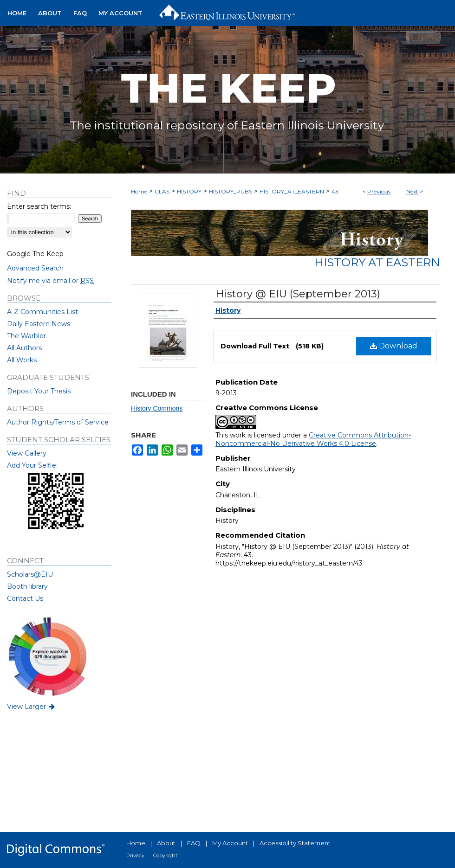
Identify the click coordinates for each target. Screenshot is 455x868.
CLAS (162, 191)
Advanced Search (35, 268)
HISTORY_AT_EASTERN (292, 191)
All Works (22, 360)
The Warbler (26, 336)
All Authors (24, 348)
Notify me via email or (50, 281)
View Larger (32, 707)
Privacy (135, 855)
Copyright (165, 855)
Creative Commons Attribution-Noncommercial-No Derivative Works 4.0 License (313, 439)
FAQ (194, 843)
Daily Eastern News (39, 324)
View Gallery (27, 453)
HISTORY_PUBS (231, 191)
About (166, 843)
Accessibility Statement (295, 843)
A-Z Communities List (42, 312)
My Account (230, 843)
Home (139, 191)
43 (335, 191)
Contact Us (25, 598)
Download (394, 346)
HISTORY (189, 191)
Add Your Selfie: (32, 465)
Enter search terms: (39, 206)
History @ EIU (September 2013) (298, 294)
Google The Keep (35, 254)
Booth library (27, 586)
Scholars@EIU (30, 574)
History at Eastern (377, 262)
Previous (379, 191)
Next (412, 191)
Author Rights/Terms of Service (58, 422)
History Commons (157, 408)
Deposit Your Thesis (39, 391)
